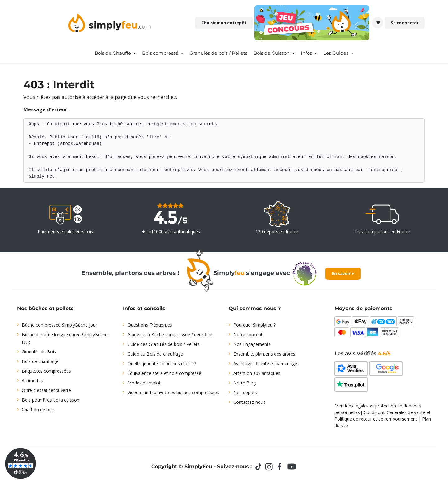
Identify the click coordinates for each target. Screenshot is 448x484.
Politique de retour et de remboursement (376, 419)
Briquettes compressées (46, 371)
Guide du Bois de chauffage (155, 354)
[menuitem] (115, 53)
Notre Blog (245, 383)
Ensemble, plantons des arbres (264, 354)
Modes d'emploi (144, 383)
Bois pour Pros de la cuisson (51, 400)
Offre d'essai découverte (46, 390)
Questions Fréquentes (150, 325)
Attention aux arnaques (257, 373)
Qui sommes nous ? (255, 308)
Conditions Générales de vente (394, 412)
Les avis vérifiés (363, 354)
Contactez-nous (249, 402)
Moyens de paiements (363, 308)
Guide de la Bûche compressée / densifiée (170, 335)
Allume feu (33, 381)
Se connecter (405, 23)
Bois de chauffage (40, 361)
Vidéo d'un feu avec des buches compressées (173, 392)
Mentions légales (352, 406)
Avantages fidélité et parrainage (265, 363)
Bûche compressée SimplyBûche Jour (59, 325)
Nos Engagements (252, 344)
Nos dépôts (245, 392)
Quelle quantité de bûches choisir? (162, 363)
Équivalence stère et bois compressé (164, 373)
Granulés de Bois (39, 352)
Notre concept (248, 335)
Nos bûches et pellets (45, 308)
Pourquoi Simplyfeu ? (254, 325)
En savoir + (343, 273)
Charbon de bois (38, 410)
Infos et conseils (144, 308)
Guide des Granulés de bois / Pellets (164, 344)
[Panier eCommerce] (378, 23)
